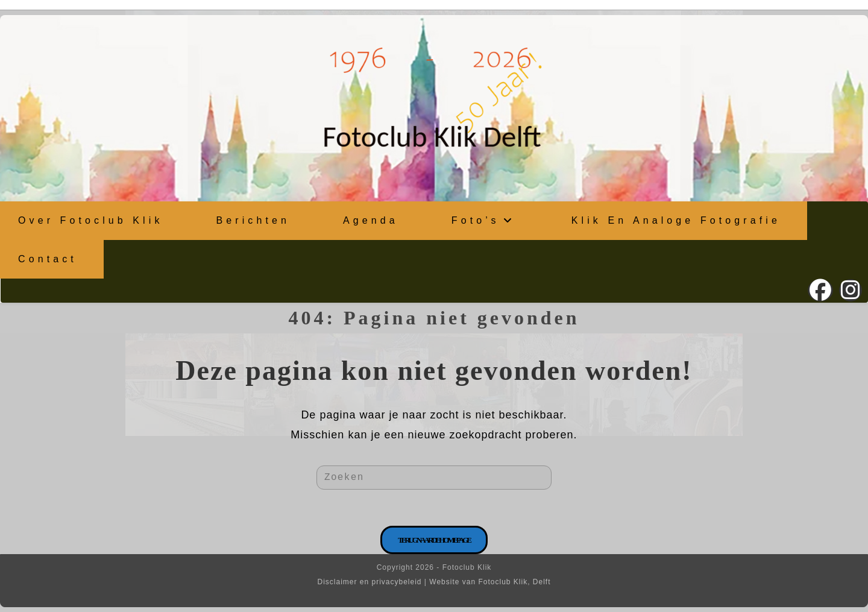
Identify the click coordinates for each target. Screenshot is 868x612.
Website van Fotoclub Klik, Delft (490, 582)
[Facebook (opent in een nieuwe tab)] (820, 290)
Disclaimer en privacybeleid (369, 582)
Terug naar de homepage (434, 540)
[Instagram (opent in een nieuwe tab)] (851, 290)
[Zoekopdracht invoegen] (434, 478)
